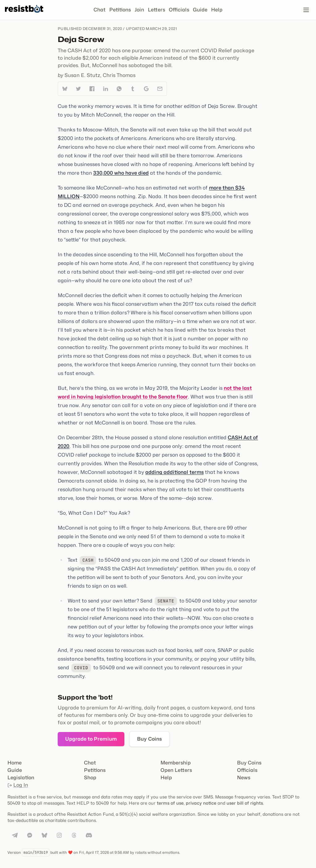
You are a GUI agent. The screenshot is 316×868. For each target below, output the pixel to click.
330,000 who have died (121, 173)
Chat (100, 10)
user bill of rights (245, 803)
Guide (200, 10)
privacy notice (201, 803)
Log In (18, 785)
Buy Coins (150, 739)
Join (139, 10)
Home (15, 763)
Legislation (21, 778)
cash (88, 560)
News (244, 778)
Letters (156, 10)
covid (81, 668)
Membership (176, 763)
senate (166, 601)
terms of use (170, 803)
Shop (90, 778)
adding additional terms (175, 472)
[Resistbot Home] (24, 15)
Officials (179, 10)
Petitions (120, 10)
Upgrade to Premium (91, 739)
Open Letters (176, 770)
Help (217, 10)
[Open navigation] (306, 10)
